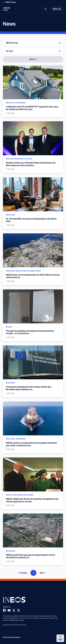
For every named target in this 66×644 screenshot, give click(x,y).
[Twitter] (14, 610)
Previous (23, 573)
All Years (10, 51)
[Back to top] (60, 638)
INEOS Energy (12, 43)
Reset (33, 59)
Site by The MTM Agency (12, 637)
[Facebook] (4, 610)
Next (43, 573)
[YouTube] (9, 610)
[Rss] (19, 610)
